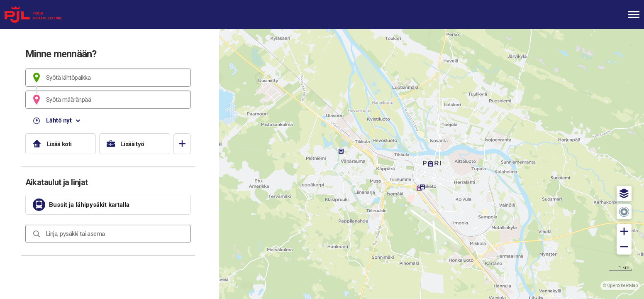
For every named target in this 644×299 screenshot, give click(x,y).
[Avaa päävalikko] (634, 15)
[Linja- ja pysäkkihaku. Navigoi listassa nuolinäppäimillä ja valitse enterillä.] (108, 234)
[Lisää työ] (135, 144)
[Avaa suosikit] (182, 144)
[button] (624, 194)
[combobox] (108, 78)
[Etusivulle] (48, 15)
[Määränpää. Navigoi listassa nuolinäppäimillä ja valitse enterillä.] (108, 100)
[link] (108, 205)
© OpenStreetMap (620, 286)
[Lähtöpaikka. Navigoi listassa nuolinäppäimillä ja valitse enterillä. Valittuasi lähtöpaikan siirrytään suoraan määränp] (108, 78)
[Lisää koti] (61, 144)
